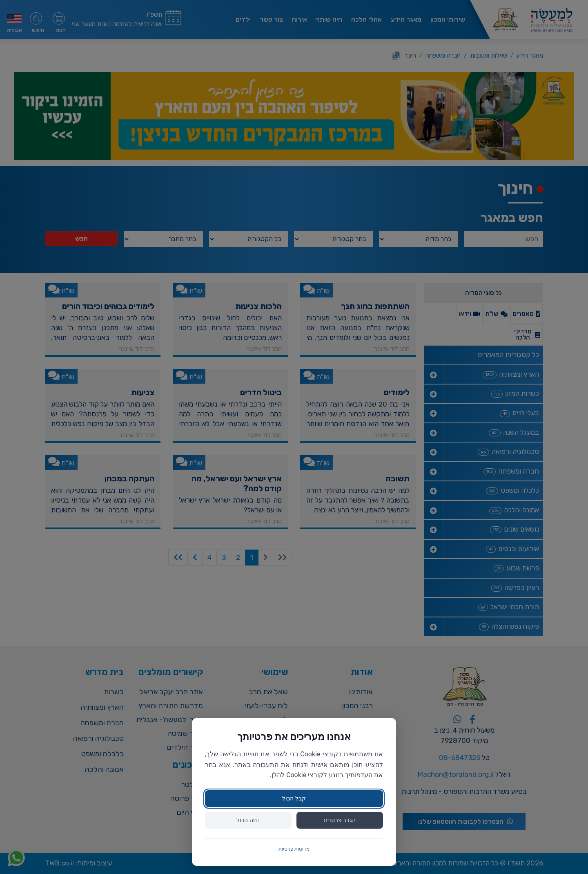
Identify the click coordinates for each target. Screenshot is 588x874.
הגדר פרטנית (340, 820)
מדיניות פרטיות (294, 849)
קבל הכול (294, 798)
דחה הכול (248, 820)
